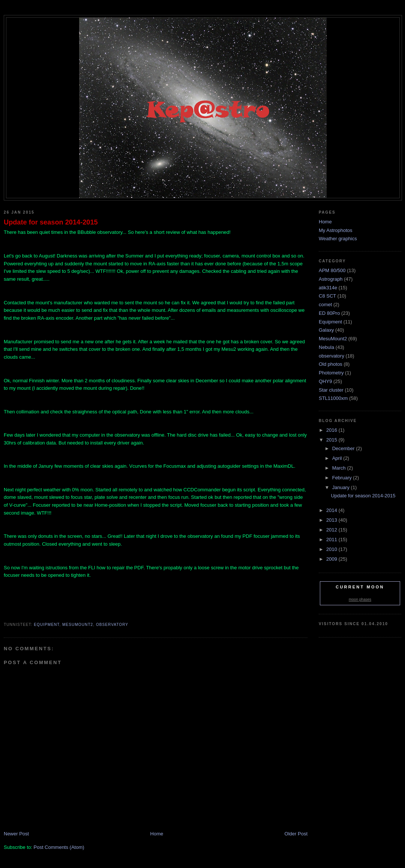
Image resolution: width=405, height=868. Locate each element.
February (343, 478)
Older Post (296, 834)
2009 (332, 559)
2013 (332, 520)
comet (325, 305)
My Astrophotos (336, 230)
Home (157, 834)
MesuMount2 (78, 625)
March (340, 468)
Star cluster (331, 390)
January (342, 487)
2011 (332, 540)
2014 (332, 510)
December (344, 448)
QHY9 (325, 381)
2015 (332, 440)
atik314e (328, 288)
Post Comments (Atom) (59, 847)
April (338, 458)
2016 (332, 430)
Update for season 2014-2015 (51, 222)
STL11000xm (333, 398)
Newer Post (16, 834)
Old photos (331, 364)
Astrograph (331, 279)
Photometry (331, 373)
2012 (332, 530)
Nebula (326, 347)
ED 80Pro (329, 313)
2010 (332, 549)
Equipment (46, 625)
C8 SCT (327, 296)
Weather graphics (338, 239)
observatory (112, 625)
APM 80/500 (332, 270)
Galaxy (326, 330)
